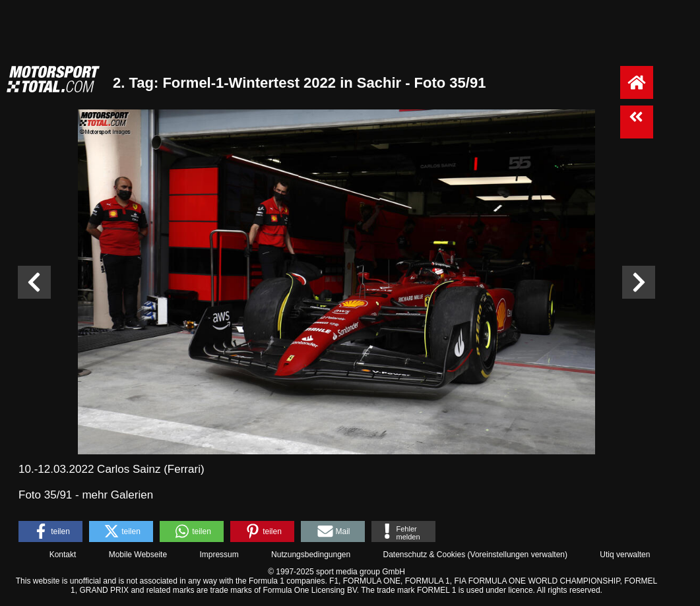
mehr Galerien (117, 495)
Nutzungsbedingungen (311, 555)
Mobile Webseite (138, 555)
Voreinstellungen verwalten (518, 555)
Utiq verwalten (625, 555)
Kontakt (63, 555)
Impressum (219, 555)
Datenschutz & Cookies (424, 555)
